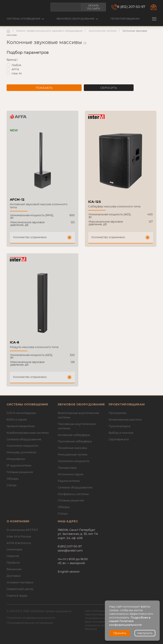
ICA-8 (14, 342)
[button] (154, 19)
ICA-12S (95, 202)
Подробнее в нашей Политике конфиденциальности (130, 621)
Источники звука (70, 474)
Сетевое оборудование (24, 439)
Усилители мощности (22, 446)
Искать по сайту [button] (94, 7)
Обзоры (13, 479)
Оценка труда (17, 595)
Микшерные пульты (73, 454)
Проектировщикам (125, 19)
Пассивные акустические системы (77, 426)
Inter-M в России (19, 536)
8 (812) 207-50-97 (131, 7)
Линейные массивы (72, 448)
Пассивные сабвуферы (75, 441)
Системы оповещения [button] (25, 19)
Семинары (14, 549)
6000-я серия (17, 419)
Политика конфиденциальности (31, 618)
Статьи (12, 485)
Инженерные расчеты (125, 419)
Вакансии (14, 569)
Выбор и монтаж (121, 433)
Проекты (13, 562)
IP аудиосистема (19, 465)
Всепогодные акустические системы (78, 415)
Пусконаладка (119, 426)
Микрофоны (16, 459)
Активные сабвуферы (74, 435)
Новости (13, 556)
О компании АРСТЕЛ (22, 530)
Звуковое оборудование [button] (77, 19)
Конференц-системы (73, 494)
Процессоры (67, 468)
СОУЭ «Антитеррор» (21, 413)
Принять (120, 633)
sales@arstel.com (70, 550)
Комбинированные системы (28, 433)
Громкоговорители (21, 426)
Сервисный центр (20, 589)
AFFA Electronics (19, 543)
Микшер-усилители (21, 452)
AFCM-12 (17, 200)
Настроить (145, 633)
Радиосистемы (69, 481)
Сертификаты (119, 439)
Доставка (14, 576)
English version (69, 571)
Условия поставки (20, 582)
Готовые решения (20, 472)
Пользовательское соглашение (30, 623)
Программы (117, 413)
